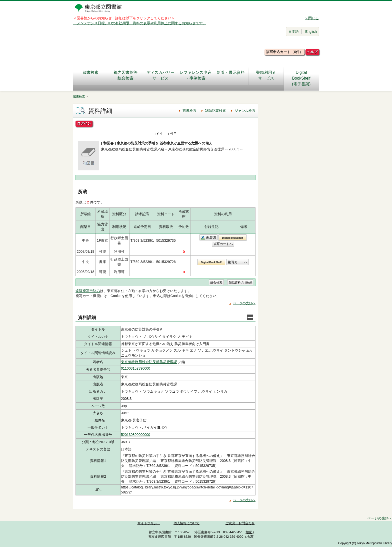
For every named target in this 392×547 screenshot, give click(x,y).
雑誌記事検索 (215, 111)
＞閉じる (312, 18)
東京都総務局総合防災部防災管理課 (149, 362)
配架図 (211, 238)
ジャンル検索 (245, 111)
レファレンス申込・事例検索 (195, 75)
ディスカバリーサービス (160, 75)
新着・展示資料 (231, 75)
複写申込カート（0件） (284, 52)
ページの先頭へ (244, 303)
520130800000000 (136, 435)
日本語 (293, 32)
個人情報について (186, 523)
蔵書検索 (90, 75)
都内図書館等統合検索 (125, 75)
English (311, 32)
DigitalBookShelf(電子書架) (301, 78)
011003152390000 (136, 368)
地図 (249, 532)
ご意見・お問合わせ (240, 523)
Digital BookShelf (233, 238)
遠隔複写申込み (88, 291)
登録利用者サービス (266, 75)
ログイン (84, 123)
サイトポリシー (149, 523)
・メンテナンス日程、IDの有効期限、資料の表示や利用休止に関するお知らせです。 (140, 23)
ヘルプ (312, 52)
